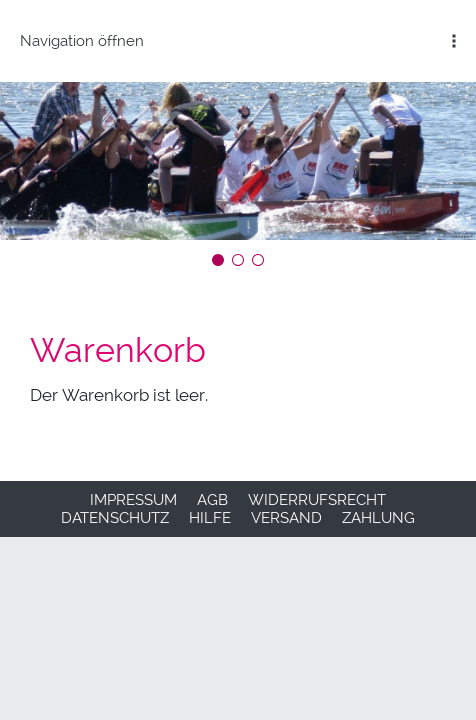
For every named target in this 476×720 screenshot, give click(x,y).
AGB (212, 500)
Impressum (133, 500)
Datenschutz (115, 518)
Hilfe (210, 518)
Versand (286, 518)
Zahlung (378, 518)
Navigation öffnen (82, 41)
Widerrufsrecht (317, 500)
